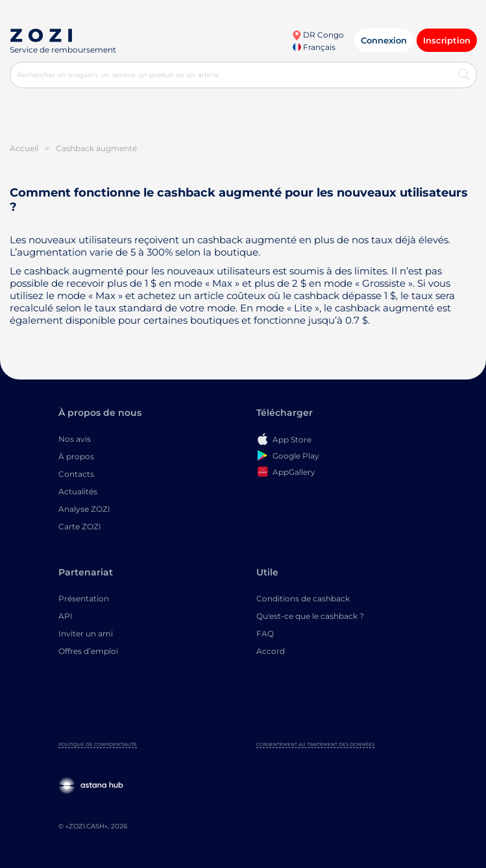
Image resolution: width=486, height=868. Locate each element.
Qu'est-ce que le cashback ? (310, 616)
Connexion (384, 40)
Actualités (78, 491)
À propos (76, 456)
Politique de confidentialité (98, 744)
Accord (271, 651)
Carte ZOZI (80, 526)
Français (314, 47)
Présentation (84, 598)
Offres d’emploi (88, 651)
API (66, 616)
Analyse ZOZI (84, 509)
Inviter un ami (86, 633)
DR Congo (318, 35)
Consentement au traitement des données (315, 744)
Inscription (447, 40)
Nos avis (75, 439)
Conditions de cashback (303, 598)
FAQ (265, 633)
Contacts (76, 474)
